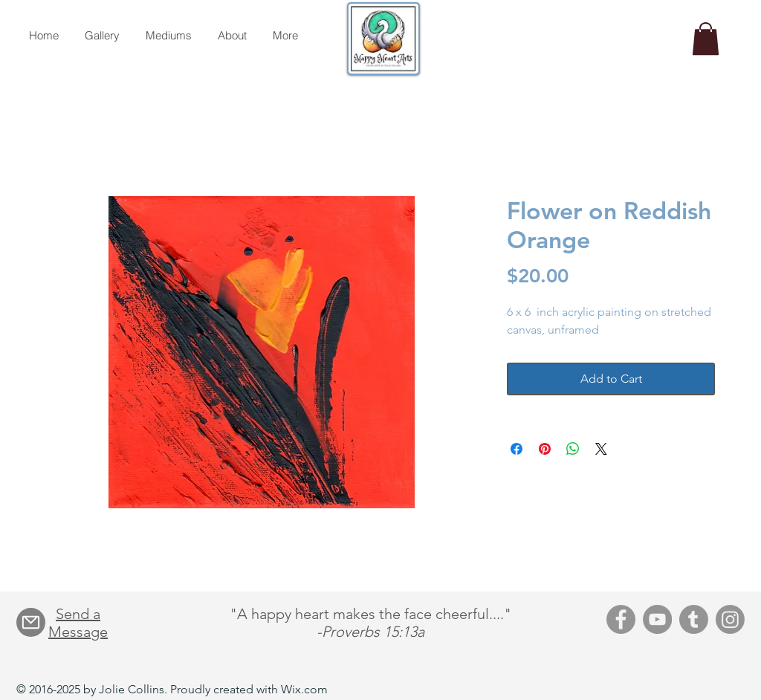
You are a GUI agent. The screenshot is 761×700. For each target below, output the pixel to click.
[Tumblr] (694, 619)
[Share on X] (601, 449)
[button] (706, 39)
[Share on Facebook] (516, 449)
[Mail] (31, 622)
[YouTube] (657, 619)
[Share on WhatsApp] (573, 449)
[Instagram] (730, 619)
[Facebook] (621, 619)
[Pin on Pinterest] (545, 449)
